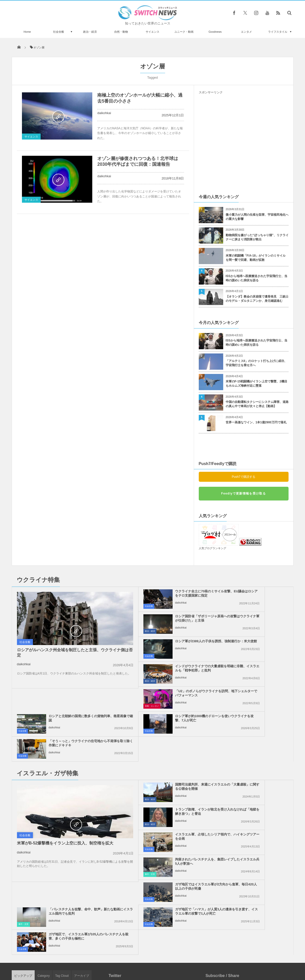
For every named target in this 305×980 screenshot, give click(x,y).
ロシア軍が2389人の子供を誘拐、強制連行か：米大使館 (161, 618)
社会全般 (59, 32)
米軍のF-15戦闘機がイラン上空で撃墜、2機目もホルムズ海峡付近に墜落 (256, 384)
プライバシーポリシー (132, 957)
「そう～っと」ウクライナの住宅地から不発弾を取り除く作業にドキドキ (255, 670)
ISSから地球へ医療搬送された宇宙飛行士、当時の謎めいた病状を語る (256, 278)
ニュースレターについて (197, 957)
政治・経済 (90, 32)
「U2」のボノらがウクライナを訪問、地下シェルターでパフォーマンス (164, 645)
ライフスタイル (278, 32)
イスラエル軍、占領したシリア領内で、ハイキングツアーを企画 (164, 737)
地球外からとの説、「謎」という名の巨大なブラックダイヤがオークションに (69, 925)
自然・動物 (121, 32)
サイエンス (152, 32)
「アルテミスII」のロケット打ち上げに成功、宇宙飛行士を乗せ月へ (256, 363)
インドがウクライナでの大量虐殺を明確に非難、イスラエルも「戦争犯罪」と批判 (255, 620)
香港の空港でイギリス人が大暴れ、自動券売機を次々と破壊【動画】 (69, 885)
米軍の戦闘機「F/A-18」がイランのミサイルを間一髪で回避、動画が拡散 (256, 258)
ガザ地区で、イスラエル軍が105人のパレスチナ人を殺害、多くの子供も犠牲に (255, 789)
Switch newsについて (72, 957)
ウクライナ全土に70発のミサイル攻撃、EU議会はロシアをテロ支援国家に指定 (164, 595)
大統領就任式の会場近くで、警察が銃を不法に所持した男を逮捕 (69, 905)
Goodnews (215, 32)
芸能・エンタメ (116, 656)
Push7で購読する (243, 477)
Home (27, 32)
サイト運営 (102, 957)
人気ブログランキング (212, 548)
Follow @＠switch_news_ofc (152, 845)
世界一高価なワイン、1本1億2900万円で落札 (256, 422)
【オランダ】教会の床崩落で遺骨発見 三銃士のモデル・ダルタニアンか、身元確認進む (257, 299)
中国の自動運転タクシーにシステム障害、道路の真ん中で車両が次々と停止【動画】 (257, 404)
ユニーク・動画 (184, 32)
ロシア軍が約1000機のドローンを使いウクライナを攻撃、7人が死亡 (163, 670)
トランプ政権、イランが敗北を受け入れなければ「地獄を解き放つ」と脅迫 (255, 714)
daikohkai (104, 113)
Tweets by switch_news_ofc (152, 837)
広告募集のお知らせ (234, 957)
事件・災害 (205, 749)
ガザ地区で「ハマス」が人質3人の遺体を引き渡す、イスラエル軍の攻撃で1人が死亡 (164, 789)
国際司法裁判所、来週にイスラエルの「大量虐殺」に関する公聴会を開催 (164, 714)
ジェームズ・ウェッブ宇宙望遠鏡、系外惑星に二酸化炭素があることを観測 (69, 864)
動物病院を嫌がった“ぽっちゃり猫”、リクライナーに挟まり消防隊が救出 (257, 237)
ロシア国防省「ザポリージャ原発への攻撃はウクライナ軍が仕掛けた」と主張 (255, 595)
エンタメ (246, 32)
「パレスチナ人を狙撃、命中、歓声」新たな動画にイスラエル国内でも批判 (255, 764)
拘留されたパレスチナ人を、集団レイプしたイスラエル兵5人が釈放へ (255, 739)
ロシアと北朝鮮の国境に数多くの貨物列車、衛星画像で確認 (255, 643)
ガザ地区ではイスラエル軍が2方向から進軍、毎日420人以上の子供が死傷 (163, 764)
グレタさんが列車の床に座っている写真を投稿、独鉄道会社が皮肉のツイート (69, 844)
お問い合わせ (164, 957)
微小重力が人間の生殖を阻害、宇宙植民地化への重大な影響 (257, 217)
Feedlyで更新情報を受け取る (244, 493)
